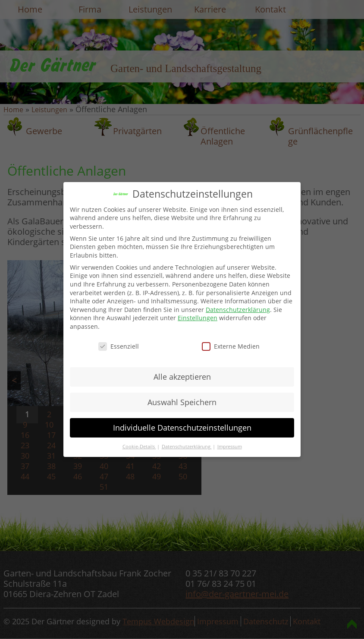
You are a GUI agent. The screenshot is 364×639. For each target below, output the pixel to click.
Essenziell (119, 346)
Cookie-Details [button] (139, 446)
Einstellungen (198, 318)
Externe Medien (231, 346)
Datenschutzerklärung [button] (187, 446)
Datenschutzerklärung (238, 310)
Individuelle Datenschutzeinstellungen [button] (182, 428)
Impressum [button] (230, 446)
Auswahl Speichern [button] (182, 402)
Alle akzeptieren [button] (182, 377)
